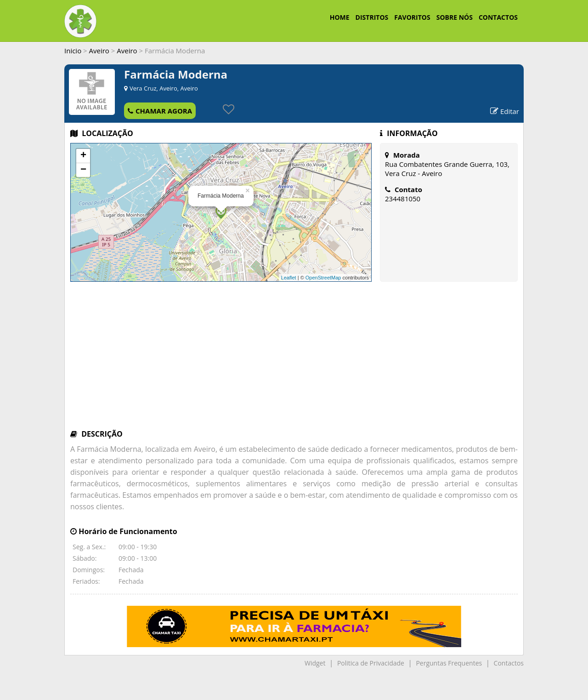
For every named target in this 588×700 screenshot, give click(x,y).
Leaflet (289, 278)
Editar (505, 111)
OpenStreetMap (323, 278)
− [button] (83, 170)
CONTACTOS (498, 17)
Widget (315, 663)
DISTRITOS (372, 17)
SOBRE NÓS (455, 17)
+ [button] (83, 156)
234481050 (403, 199)
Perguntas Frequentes (449, 663)
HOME (340, 17)
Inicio (73, 51)
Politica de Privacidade (371, 663)
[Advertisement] (294, 360)
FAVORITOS (412, 17)
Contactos (509, 663)
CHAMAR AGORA (160, 111)
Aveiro (99, 51)
